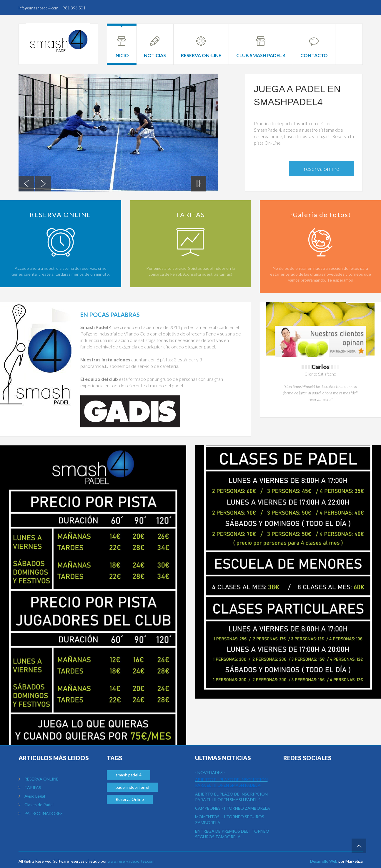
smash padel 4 (129, 775)
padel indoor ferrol (132, 787)
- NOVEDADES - (210, 772)
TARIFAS (33, 787)
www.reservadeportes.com (131, 861)
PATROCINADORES (44, 813)
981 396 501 (74, 8)
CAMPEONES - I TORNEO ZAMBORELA (233, 808)
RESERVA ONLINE (41, 779)
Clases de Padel (39, 805)
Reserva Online (321, 168)
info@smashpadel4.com (38, 8)
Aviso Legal (35, 796)
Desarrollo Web (324, 861)
